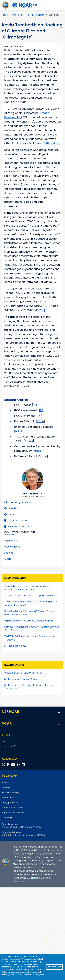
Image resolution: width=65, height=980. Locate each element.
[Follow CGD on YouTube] (14, 765)
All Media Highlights (15, 646)
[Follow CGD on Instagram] (19, 765)
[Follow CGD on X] (4, 765)
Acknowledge (54, 967)
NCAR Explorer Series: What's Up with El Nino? (30, 596)
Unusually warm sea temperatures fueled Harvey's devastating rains (28, 588)
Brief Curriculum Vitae (18, 527)
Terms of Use (8, 798)
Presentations (12, 547)
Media (8, 559)
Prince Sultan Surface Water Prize (23, 673)
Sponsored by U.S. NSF (13, 808)
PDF (35, 405)
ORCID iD (11, 514)
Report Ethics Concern (13, 813)
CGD (35, 5)
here (4, 977)
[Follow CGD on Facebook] (9, 765)
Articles (9, 553)
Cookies (6, 788)
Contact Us (7, 741)
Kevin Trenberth (36, 15)
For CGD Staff (9, 746)
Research (10, 535)
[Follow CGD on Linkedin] (24, 765)
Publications (11, 541)
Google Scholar (15, 508)
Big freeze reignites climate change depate (29, 621)
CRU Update (51, 143)
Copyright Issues (10, 803)
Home (5, 15)
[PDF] (42, 310)
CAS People (18, 15)
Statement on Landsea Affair (21, 679)
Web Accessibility (10, 793)
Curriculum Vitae (16, 520)
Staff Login (7, 818)
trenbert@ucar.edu (18, 502)
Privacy (5, 783)
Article (40, 421)
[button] (59, 712)
